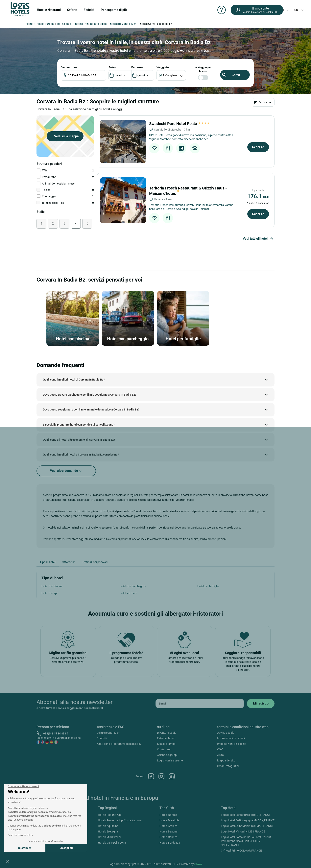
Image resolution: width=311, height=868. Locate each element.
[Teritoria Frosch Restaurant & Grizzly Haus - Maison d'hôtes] (123, 200)
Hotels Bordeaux (170, 843)
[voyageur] (171, 75)
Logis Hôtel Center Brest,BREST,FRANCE (246, 815)
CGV (220, 749)
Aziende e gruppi (167, 755)
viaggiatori (164, 67)
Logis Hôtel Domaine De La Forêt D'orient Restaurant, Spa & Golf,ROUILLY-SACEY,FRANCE (246, 841)
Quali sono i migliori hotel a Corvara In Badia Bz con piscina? (81, 455)
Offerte (72, 10)
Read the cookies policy (20, 835)
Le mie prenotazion (108, 733)
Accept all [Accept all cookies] (67, 848)
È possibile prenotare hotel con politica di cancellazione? (79, 425)
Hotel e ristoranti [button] (49, 10)
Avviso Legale (226, 733)
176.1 (258, 196)
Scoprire (258, 147)
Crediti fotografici (228, 766)
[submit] (261, 704)
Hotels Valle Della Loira (112, 843)
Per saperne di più (114, 10)
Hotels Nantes (168, 815)
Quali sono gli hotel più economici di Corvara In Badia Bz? (79, 440)
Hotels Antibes (168, 826)
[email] (200, 704)
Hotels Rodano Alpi (110, 815)
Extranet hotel (166, 738)
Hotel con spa (50, 593)
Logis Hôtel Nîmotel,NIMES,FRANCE (243, 831)
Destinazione (69, 67)
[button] (8, 861)
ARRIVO (112, 67)
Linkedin (172, 776)
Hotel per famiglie (208, 586)
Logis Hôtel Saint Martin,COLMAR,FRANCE (247, 826)
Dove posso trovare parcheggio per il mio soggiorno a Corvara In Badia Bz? (90, 395)
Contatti (102, 738)
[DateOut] (143, 75)
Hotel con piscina (52, 586)
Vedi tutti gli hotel (259, 239)
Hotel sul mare (128, 593)
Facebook (151, 776)
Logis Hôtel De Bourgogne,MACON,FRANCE (248, 820)
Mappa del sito (226, 760)
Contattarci (164, 749)
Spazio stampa (166, 744)
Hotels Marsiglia (169, 820)
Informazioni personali (231, 738)
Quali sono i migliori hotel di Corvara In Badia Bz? (74, 380)
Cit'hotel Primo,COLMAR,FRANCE (241, 851)
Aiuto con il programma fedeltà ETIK (119, 744)
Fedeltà (89, 10)
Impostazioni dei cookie (232, 744)
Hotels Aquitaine (108, 826)
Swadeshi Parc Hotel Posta (180, 124)
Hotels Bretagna (108, 831)
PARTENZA (137, 67)
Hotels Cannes (168, 837)
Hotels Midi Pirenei (109, 837)
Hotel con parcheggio (132, 586)
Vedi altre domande (66, 471)
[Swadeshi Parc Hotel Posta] (123, 141)
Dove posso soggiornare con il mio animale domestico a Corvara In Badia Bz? (91, 409)
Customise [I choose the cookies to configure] (25, 848)
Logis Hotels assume (170, 760)
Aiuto (220, 755)
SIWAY (198, 864)
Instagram (161, 776)
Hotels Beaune (168, 831)
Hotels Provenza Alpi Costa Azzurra (120, 820)
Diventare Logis (167, 733)
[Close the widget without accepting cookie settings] (24, 786)
